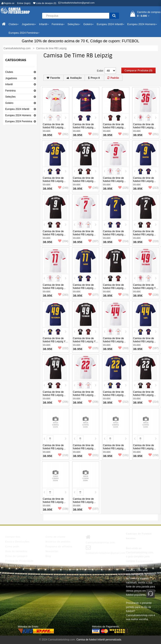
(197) (153, 348)
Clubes (9, 72)
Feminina (10, 91)
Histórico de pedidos (58, 542)
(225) (123, 188)
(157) (93, 509)
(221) (93, 134)
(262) (63, 134)
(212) (123, 402)
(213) (153, 188)
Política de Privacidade (19, 561)
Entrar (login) (24, 3)
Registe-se (8, 3)
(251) (153, 134)
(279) (123, 295)
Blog (48, 556)
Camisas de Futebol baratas (139, 536)
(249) (63, 188)
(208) (93, 402)
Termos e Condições (18, 566)
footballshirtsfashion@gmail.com (76, 3)
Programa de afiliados (59, 546)
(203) (123, 348)
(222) (63, 348)
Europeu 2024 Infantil (17, 109)
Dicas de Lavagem (16, 556)
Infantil (9, 84)
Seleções (10, 97)
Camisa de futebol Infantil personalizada (99, 640)
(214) (123, 241)
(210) (153, 241)
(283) (63, 295)
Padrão (113, 78)
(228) (153, 295)
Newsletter (52, 551)
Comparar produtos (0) (138, 71)
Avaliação (74, 78)
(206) (63, 402)
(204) (63, 241)
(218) (63, 455)
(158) (153, 455)
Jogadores (11, 78)
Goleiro (9, 103)
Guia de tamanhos (16, 551)
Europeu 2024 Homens (18, 115)
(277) (93, 295)
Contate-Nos (13, 537)
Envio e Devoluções (17, 542)
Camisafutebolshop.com (100, 539)
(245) (93, 188)
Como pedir (12, 546)
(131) (123, 455)
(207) (93, 241)
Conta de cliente (56, 537)
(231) (123, 134)
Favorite (53, 78)
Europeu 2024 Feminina (19, 121)
